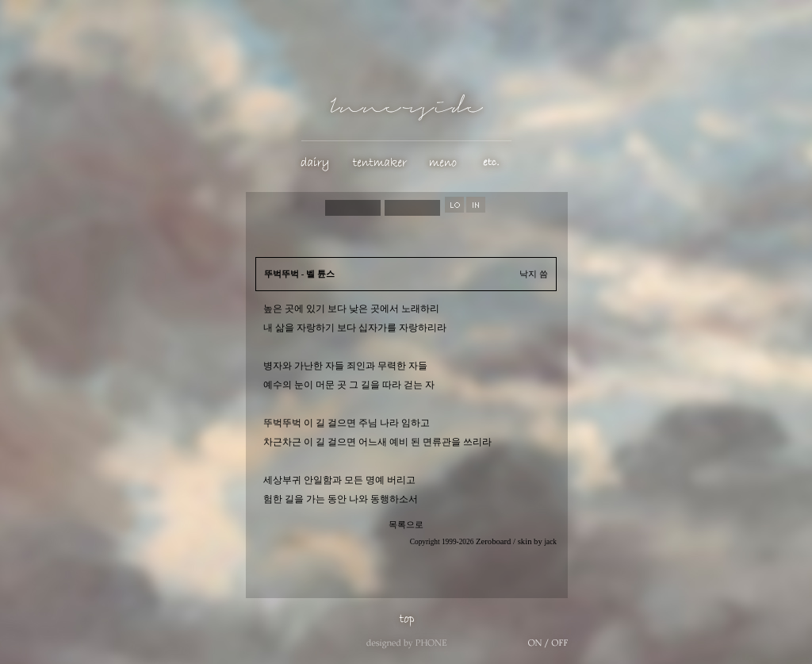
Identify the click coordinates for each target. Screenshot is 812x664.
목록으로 (406, 525)
